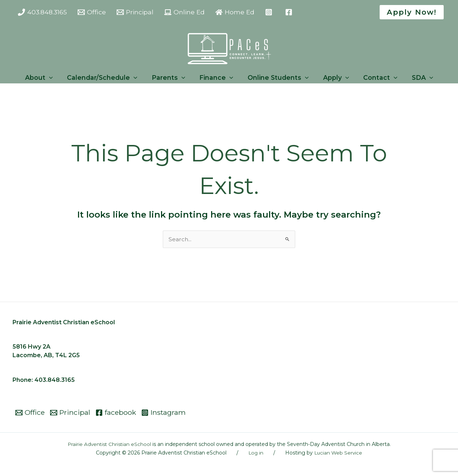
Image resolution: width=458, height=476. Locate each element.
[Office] (92, 12)
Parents (171, 77)
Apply (333, 77)
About (45, 77)
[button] (412, 12)
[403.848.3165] (42, 12)
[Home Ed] (235, 12)
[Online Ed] (184, 12)
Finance (217, 77)
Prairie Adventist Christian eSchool (109, 445)
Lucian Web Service (338, 453)
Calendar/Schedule (106, 77)
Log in (255, 453)
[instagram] (270, 12)
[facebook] (290, 12)
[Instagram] (164, 413)
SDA (416, 77)
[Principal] (135, 12)
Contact (376, 77)
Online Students (277, 77)
